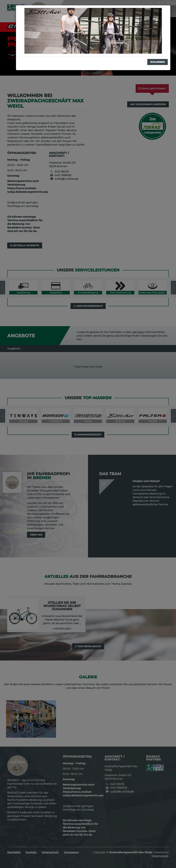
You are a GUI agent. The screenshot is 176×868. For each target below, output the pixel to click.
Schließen (158, 62)
